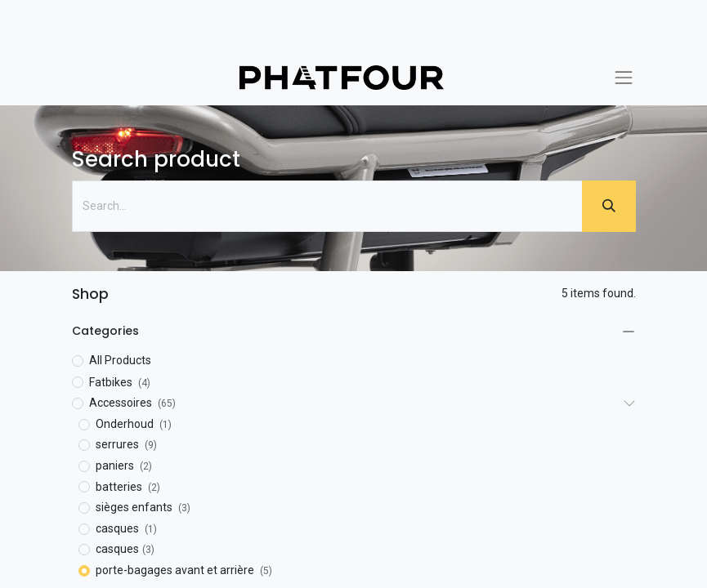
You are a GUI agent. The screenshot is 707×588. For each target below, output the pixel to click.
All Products (120, 360)
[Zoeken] (609, 206)
